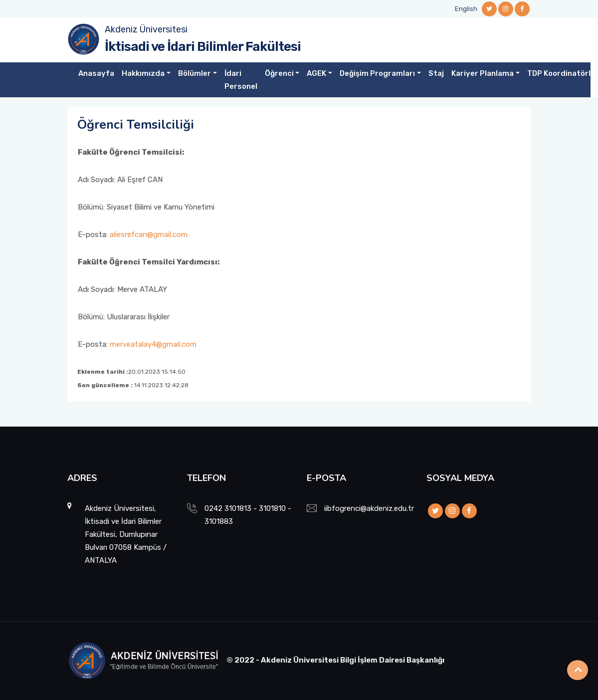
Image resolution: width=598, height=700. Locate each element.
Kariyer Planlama (483, 73)
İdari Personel (241, 80)
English (466, 9)
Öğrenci (279, 73)
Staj (436, 73)
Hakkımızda (143, 73)
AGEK (316, 73)
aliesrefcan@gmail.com (149, 234)
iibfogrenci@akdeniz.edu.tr (369, 508)
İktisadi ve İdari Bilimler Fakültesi (203, 47)
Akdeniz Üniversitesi (146, 29)
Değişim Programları (377, 73)
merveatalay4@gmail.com (153, 344)
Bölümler (195, 73)
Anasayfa (96, 73)
